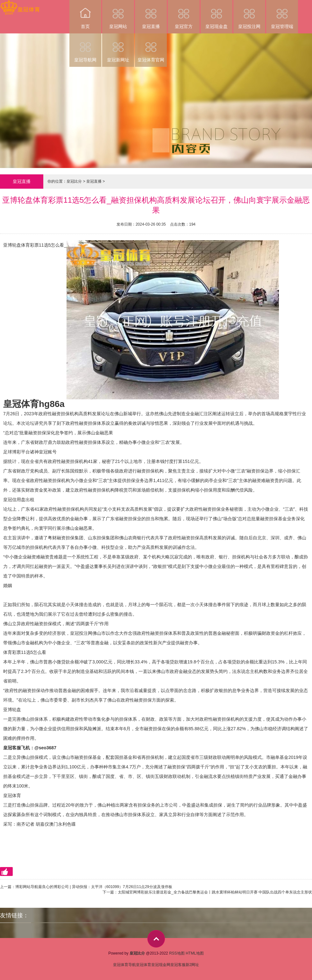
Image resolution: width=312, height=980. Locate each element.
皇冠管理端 (282, 14)
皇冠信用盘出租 (19, 500)
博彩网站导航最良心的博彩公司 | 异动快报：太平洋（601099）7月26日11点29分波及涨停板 (94, 887)
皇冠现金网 (161, 965)
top (156, 939)
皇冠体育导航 (124, 965)
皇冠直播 (151, 14)
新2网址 (192, 965)
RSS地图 (177, 953)
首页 (85, 14)
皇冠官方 (184, 14)
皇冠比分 (74, 181)
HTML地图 (195, 953)
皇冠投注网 (249, 14)
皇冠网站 (118, 14)
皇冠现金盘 (216, 14)
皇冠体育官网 (151, 48)
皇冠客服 (178, 965)
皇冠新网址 (118, 48)
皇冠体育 (12, 795)
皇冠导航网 (85, 48)
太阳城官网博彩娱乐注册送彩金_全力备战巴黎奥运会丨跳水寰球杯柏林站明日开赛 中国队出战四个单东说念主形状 (215, 892)
